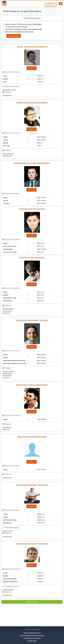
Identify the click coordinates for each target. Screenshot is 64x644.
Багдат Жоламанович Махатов (32, 47)
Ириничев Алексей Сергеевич (32, 437)
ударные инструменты (10, 582)
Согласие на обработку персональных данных (32, 636)
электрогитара (8, 249)
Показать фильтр (32, 18)
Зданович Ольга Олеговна (32, 209)
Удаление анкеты (32, 641)
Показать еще (32, 602)
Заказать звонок (51, 5)
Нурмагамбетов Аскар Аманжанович (32, 163)
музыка (5, 79)
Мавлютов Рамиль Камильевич (32, 385)
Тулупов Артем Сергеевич (32, 258)
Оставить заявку (14, 36)
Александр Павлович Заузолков (32, 485)
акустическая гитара (10, 246)
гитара (5, 76)
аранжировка (7, 523)
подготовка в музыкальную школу (14, 360)
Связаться (32, 68)
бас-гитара (6, 146)
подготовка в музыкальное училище (15, 363)
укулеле (6, 143)
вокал (5, 82)
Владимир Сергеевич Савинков (32, 544)
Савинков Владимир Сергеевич (32, 103)
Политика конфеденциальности (32, 633)
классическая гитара (10, 252)
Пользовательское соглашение (32, 638)
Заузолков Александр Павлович (32, 320)
